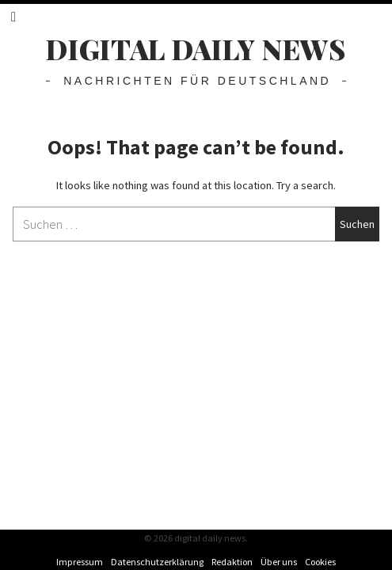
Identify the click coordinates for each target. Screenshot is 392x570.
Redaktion (232, 562)
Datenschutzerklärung (157, 562)
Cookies (320, 562)
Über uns (279, 562)
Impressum (80, 562)
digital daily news (196, 49)
